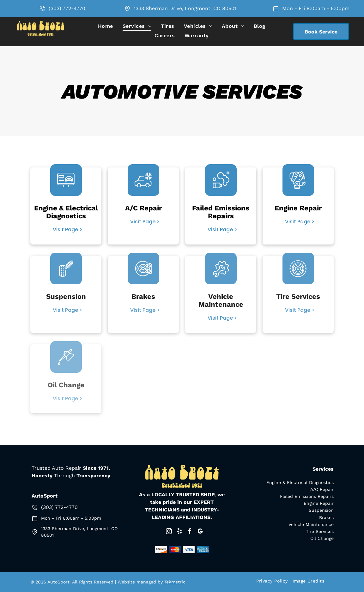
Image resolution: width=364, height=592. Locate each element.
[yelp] (179, 532)
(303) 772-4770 (67, 8)
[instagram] (169, 532)
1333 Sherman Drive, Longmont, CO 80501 (185, 8)
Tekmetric (175, 582)
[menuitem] (106, 26)
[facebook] (190, 532)
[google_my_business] (200, 532)
